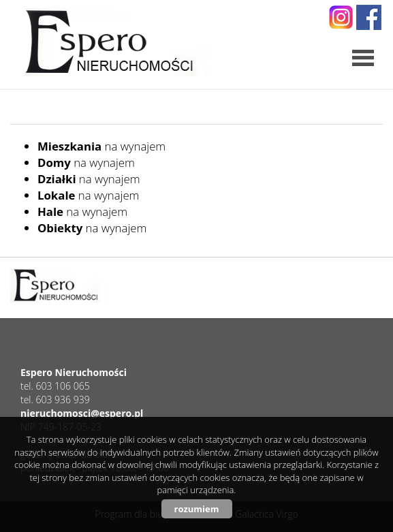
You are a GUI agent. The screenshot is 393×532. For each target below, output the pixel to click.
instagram (341, 17)
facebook (369, 17)
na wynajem (101, 146)
